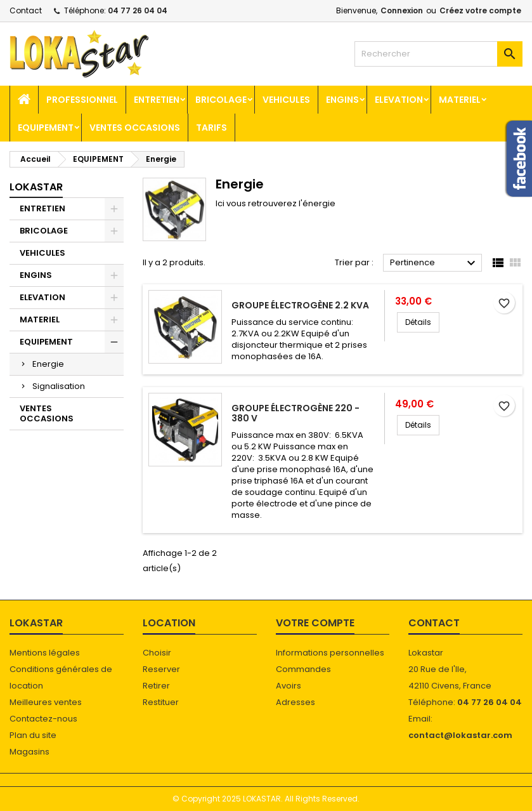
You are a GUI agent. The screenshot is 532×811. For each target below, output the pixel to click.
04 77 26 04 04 (138, 10)
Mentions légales (45, 653)
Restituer (161, 702)
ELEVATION (399, 100)
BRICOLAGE (221, 100)
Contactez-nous (43, 719)
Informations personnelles (330, 653)
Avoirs (289, 686)
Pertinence (434, 263)
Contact (26, 10)
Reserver (161, 669)
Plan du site (33, 735)
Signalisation (59, 386)
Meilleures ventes (46, 702)
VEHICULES (286, 100)
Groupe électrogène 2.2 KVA (300, 305)
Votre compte (315, 623)
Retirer (156, 686)
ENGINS (342, 100)
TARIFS (211, 128)
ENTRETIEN (157, 100)
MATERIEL (460, 100)
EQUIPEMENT (46, 128)
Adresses (295, 702)
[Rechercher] (438, 54)
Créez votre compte (480, 10)
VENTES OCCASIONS (135, 128)
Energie (48, 364)
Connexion (402, 10)
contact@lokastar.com (460, 735)
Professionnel (82, 100)
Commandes (303, 669)
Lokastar (36, 187)
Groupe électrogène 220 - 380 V (295, 413)
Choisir (157, 653)
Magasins (29, 752)
